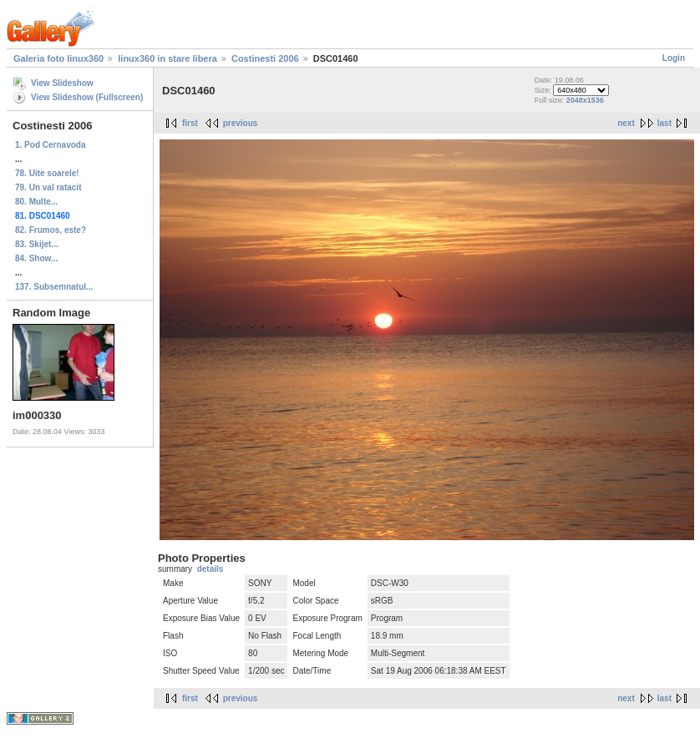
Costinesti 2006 (265, 58)
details (211, 569)
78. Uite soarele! (47, 173)
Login (674, 58)
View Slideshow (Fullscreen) (87, 97)
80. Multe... (36, 202)
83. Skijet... (37, 244)
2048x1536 (585, 100)
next (626, 123)
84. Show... (36, 258)
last (664, 123)
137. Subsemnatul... (54, 287)
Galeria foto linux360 (58, 58)
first (190, 123)
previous (241, 123)
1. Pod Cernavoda (50, 145)
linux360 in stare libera (167, 58)
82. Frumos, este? (51, 230)
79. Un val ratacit (48, 187)
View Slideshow (62, 83)
